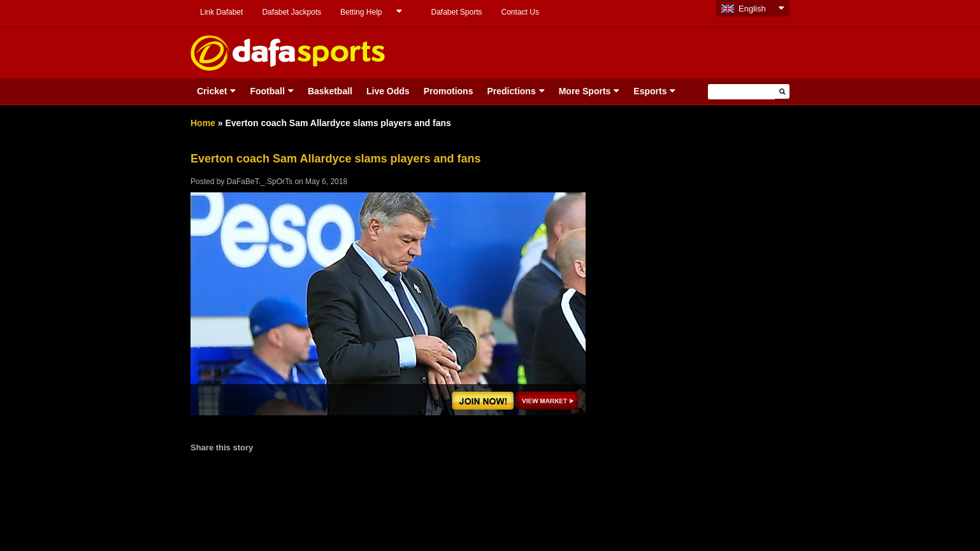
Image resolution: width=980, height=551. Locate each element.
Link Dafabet (221, 12)
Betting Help (361, 12)
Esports (650, 91)
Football (267, 91)
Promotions (449, 91)
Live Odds (388, 91)
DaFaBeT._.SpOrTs (260, 182)
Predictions (511, 91)
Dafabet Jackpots (292, 12)
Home (203, 123)
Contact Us (520, 12)
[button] (782, 91)
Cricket (212, 91)
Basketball (330, 91)
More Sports (585, 91)
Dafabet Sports (456, 12)
